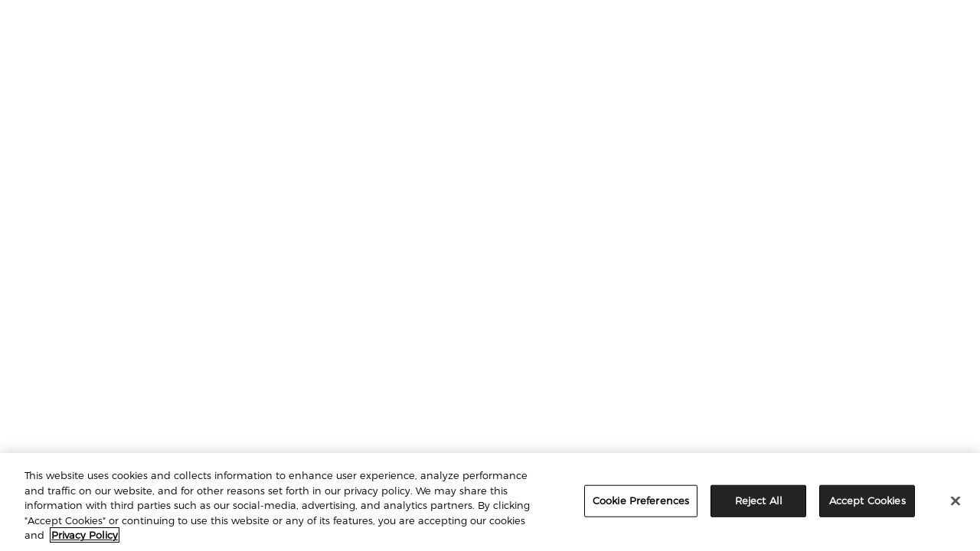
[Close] (955, 501)
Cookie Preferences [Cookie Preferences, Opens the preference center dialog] (641, 500)
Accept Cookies (867, 500)
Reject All (759, 500)
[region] (490, 502)
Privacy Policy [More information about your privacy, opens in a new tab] (85, 535)
